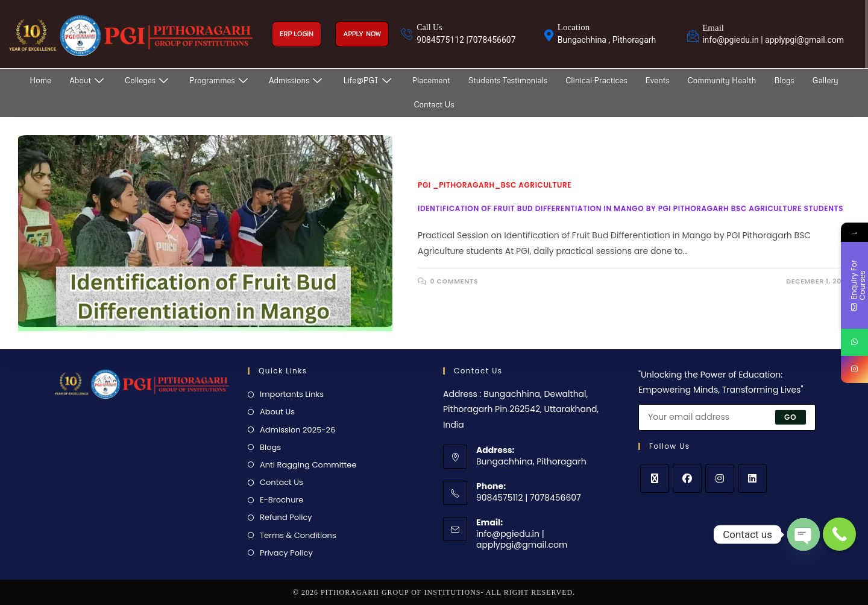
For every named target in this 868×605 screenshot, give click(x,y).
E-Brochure (281, 500)
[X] (655, 478)
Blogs (784, 80)
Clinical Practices (596, 80)
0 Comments (454, 281)
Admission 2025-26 (297, 430)
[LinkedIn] (752, 478)
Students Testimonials (508, 80)
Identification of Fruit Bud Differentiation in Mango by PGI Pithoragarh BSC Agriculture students (631, 208)
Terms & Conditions (298, 535)
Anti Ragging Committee (308, 465)
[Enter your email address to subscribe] (727, 417)
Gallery (826, 80)
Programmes (220, 80)
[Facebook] (687, 478)
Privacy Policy (286, 553)
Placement (431, 80)
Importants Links (292, 394)
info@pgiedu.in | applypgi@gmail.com (522, 539)
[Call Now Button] (839, 534)
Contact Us (434, 104)
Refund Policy (286, 517)
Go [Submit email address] (791, 417)
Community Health (722, 80)
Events (658, 80)
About (88, 80)
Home (40, 80)
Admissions (297, 80)
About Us (277, 412)
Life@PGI (368, 80)
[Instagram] (720, 478)
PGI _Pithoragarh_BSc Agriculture (495, 185)
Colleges (148, 80)
